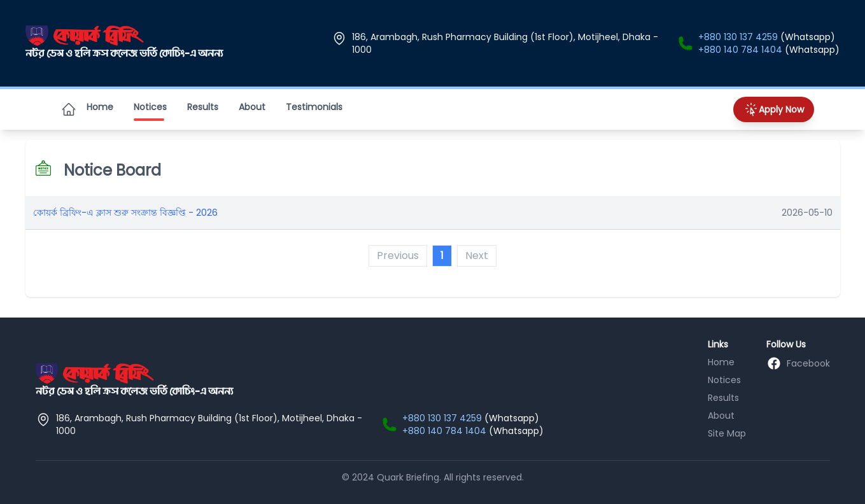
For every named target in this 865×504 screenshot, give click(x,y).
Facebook (808, 363)
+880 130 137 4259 (738, 37)
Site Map (727, 433)
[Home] (69, 109)
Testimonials (314, 107)
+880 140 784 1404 (740, 50)
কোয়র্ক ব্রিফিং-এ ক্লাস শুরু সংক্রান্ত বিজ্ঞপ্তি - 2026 (125, 213)
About (252, 107)
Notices (150, 109)
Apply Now (774, 109)
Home (100, 107)
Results (203, 107)
